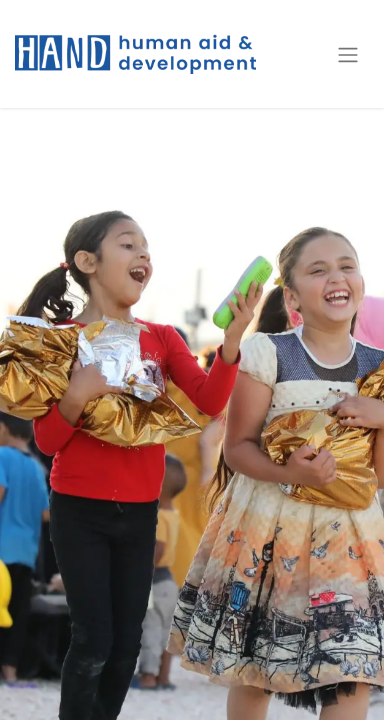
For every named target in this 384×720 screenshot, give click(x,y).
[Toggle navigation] (348, 54)
